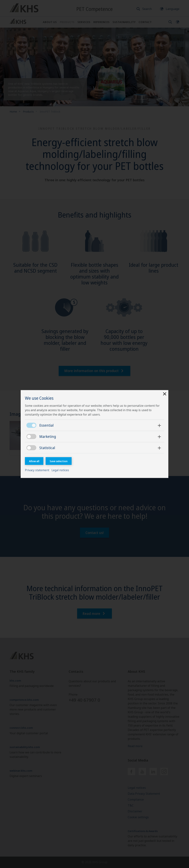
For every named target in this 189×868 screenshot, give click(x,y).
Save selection (59, 461)
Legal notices (61, 470)
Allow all (34, 461)
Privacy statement (38, 470)
